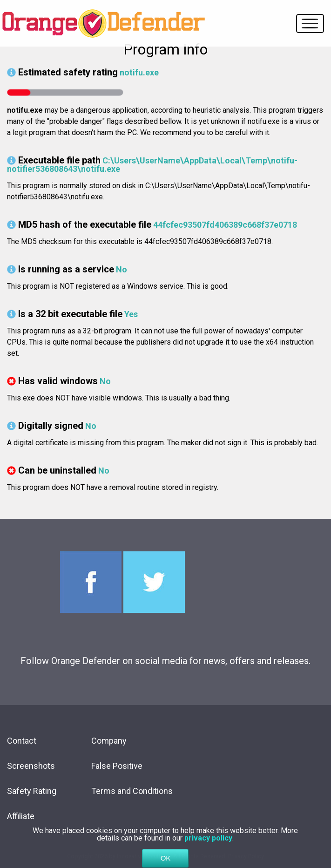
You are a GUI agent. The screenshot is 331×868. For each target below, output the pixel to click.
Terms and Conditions (132, 791)
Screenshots (31, 766)
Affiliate (21, 816)
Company (109, 741)
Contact (22, 741)
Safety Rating (32, 791)
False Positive (117, 766)
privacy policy (208, 845)
